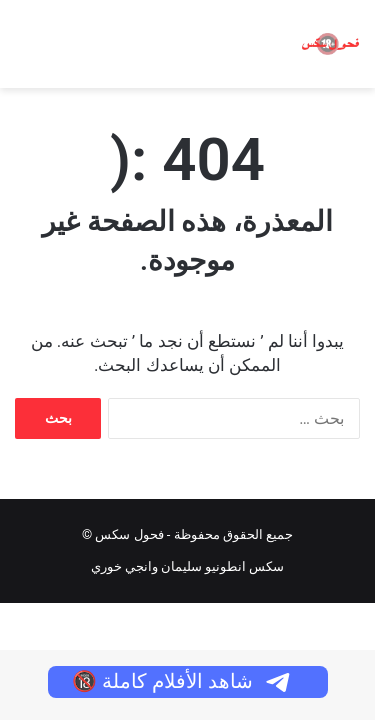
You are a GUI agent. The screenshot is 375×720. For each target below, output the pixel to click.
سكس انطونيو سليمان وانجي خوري (188, 566)
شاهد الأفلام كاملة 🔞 (182, 681)
